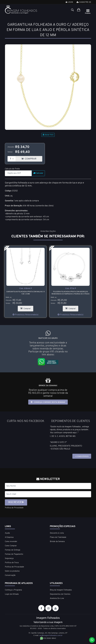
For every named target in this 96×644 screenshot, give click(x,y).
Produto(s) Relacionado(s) (25, 315)
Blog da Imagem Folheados (61, 590)
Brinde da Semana (57, 541)
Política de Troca (12, 563)
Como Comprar (11, 546)
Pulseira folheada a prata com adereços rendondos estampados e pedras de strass (71, 293)
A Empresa (9, 537)
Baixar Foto (48, 135)
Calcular (38, 173)
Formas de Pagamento (14, 554)
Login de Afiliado (12, 594)
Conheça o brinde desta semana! (48, 402)
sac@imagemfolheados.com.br (51, 635)
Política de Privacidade (15, 508)
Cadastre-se (84, 2)
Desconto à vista (57, 533)
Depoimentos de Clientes (60, 594)
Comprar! (27, 308)
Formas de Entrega (12, 550)
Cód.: (26, 289)
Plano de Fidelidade (58, 537)
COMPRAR (32, 158)
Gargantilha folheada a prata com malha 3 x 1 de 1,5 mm (26, 293)
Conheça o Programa (13, 590)
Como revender (11, 541)
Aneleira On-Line (57, 598)
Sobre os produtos (12, 571)
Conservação (10, 575)
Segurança (9, 558)
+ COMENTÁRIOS (82, 456)
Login (69, 2)
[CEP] (18, 173)
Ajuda (7, 533)
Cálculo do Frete (12, 169)
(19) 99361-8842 (48, 638)
